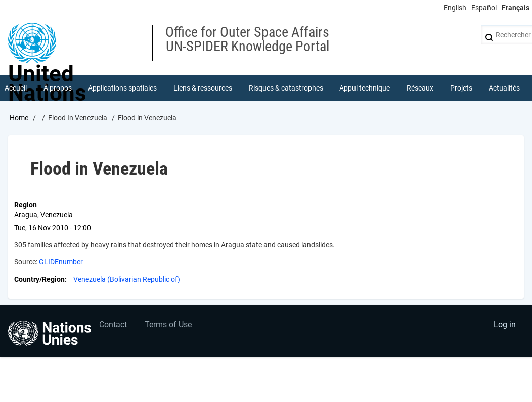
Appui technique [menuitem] (365, 88)
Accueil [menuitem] (16, 88)
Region (26, 205)
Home (19, 118)
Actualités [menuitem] (504, 88)
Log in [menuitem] (505, 324)
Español (484, 8)
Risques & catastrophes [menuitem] (286, 88)
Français (516, 8)
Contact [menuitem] (113, 324)
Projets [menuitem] (461, 88)
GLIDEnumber (61, 262)
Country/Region (39, 279)
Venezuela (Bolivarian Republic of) (127, 279)
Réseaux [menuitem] (420, 88)
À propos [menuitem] (58, 88)
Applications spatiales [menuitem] (122, 88)
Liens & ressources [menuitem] (203, 88)
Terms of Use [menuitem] (168, 324)
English (455, 8)
